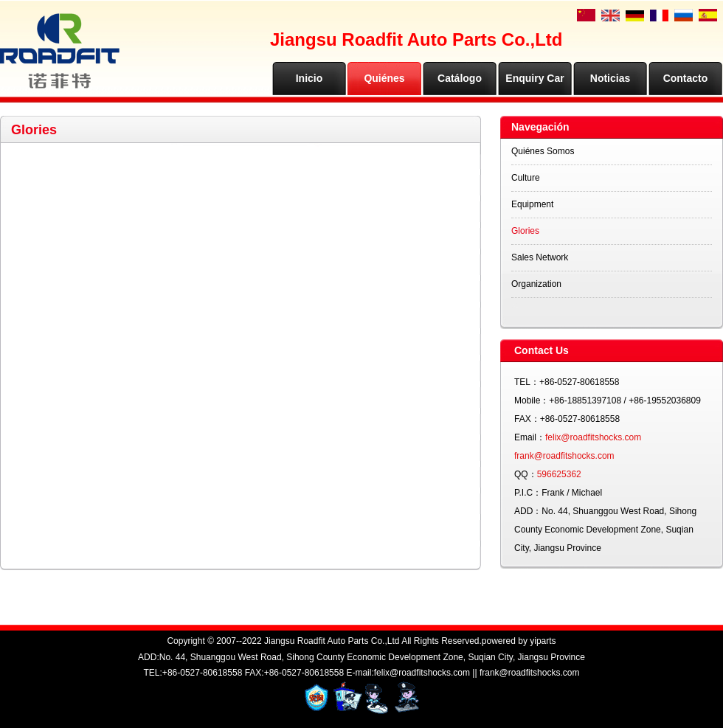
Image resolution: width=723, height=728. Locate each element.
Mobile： (532, 401)
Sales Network (540, 257)
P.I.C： (528, 493)
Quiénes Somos (543, 151)
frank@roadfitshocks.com (564, 456)
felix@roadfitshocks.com (593, 437)
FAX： (527, 419)
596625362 (559, 474)
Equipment (532, 204)
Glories (525, 231)
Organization (536, 284)
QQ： (526, 474)
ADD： (528, 511)
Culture (526, 178)
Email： (530, 437)
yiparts (543, 641)
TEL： (527, 382)
